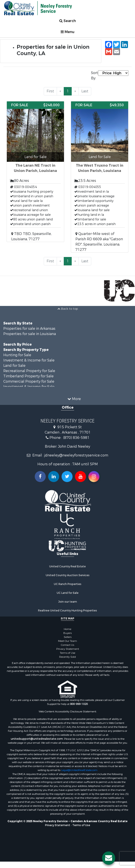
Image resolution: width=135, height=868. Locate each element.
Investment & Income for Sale (29, 360)
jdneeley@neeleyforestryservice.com (76, 455)
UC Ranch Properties (68, 584)
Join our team (68, 602)
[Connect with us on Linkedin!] (54, 477)
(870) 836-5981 (76, 438)
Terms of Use (67, 653)
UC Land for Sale (68, 593)
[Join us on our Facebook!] (40, 477)
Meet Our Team (67, 641)
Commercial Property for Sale (29, 381)
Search (68, 21)
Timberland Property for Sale (28, 376)
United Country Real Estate (67, 566)
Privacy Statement (68, 649)
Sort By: (94, 75)
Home (67, 629)
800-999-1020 (79, 704)
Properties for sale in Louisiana (30, 334)
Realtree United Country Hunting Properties (67, 611)
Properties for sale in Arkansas (29, 329)
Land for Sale (14, 366)
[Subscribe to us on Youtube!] (80, 477)
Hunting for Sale (17, 355)
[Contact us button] (109, 858)
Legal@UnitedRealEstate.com (79, 770)
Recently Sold (67, 657)
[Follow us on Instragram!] (94, 477)
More (74, 399)
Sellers (68, 637)
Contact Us (67, 645)
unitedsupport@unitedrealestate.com (37, 739)
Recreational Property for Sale (29, 371)
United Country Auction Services (68, 575)
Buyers (67, 633)
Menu (67, 32)
